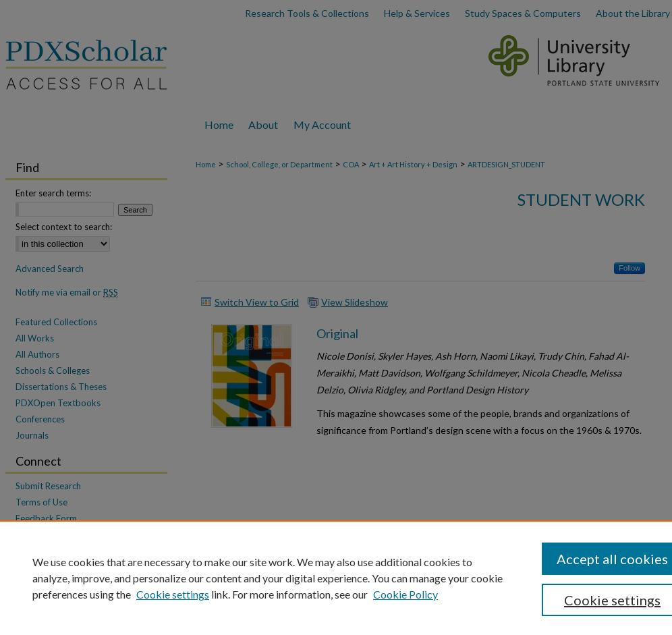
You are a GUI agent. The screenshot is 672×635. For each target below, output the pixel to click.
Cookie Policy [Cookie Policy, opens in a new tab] (405, 594)
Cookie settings (173, 594)
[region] (336, 578)
